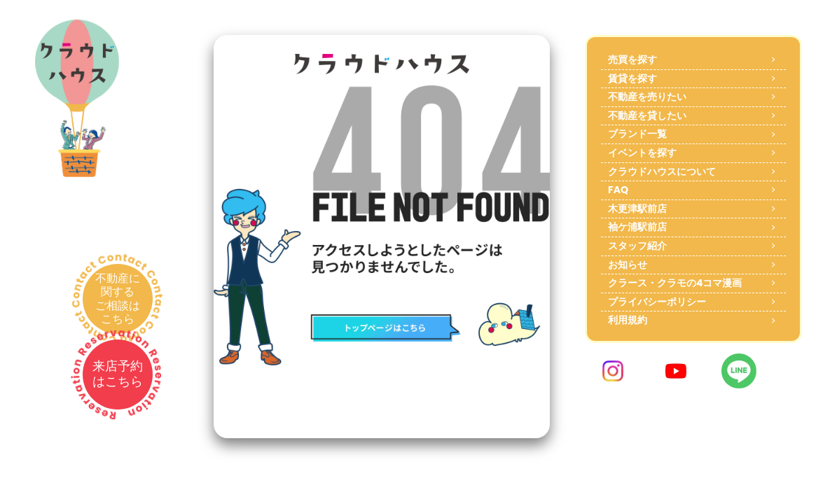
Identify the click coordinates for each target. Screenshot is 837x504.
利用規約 (628, 320)
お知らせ (628, 265)
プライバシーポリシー (657, 302)
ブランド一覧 (637, 134)
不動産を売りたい (647, 97)
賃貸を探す (632, 78)
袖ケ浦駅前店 (637, 227)
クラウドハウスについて (662, 171)
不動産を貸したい (647, 115)
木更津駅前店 (637, 209)
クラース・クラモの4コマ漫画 (675, 283)
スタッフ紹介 (637, 246)
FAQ (618, 190)
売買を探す (632, 59)
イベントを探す (642, 153)
